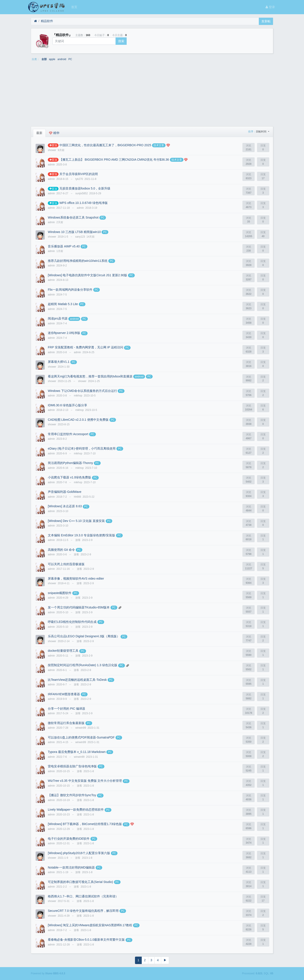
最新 (39, 133)
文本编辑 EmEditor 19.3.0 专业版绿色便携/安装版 (81, 535)
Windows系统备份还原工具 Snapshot (73, 217)
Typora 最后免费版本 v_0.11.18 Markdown (77, 752)
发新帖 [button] (266, 21)
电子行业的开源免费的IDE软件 (69, 839)
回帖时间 (262, 132)
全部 (44, 59)
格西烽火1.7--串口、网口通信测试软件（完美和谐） (83, 896)
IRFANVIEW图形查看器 (64, 694)
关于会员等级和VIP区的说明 (79, 174)
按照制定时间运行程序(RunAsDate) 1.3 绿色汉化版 (83, 665)
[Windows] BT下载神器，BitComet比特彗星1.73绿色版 (85, 824)
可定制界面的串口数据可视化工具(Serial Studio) (80, 882)
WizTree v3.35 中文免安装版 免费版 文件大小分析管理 (85, 781)
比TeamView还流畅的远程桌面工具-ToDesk (77, 680)
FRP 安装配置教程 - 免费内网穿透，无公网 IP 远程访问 (85, 347)
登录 (270, 7)
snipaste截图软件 (60, 593)
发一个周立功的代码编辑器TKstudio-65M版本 (79, 607)
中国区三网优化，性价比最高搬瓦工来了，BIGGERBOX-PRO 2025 (105, 145)
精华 (54, 133)
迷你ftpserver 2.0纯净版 (64, 333)
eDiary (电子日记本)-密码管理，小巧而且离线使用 (82, 448)
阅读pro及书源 (58, 318)
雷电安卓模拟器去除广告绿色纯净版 (72, 766)
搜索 (121, 41)
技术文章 (159, 145)
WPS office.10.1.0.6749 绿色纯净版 (84, 203)
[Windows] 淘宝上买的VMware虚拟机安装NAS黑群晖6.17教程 (90, 925)
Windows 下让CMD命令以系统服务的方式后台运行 (82, 391)
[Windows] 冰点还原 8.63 (65, 506)
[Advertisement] (152, 95)
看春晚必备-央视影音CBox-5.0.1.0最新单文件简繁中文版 (86, 940)
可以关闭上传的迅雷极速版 (66, 564)
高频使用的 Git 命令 (61, 550)
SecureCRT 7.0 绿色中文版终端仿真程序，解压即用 (83, 911)
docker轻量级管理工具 (63, 651)
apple (52, 59)
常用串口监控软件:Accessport (68, 434)
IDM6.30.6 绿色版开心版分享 (67, 405)
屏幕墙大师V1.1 (59, 362)
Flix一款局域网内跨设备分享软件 (70, 290)
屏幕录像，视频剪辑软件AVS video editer (76, 579)
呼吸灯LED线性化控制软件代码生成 (72, 622)
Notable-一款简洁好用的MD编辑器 (71, 867)
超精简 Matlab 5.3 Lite (63, 304)
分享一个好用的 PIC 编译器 (66, 709)
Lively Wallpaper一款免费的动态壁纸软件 (76, 810)
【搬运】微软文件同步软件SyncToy (72, 795)
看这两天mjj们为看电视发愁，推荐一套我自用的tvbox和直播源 (90, 376)
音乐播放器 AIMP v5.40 (64, 246)
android (62, 59)
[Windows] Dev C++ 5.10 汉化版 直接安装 (76, 521)
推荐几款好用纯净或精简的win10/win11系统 (78, 261)
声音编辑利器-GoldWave (65, 492)
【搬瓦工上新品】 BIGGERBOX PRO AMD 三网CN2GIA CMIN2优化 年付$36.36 (114, 160)
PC (70, 59)
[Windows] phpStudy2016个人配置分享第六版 (79, 853)
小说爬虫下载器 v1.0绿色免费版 (69, 477)
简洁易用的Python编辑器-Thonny (70, 463)
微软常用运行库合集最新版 (66, 723)
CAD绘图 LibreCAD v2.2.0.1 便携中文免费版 (78, 420)
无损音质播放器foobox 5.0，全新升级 (85, 188)
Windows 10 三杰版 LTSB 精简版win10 (74, 232)
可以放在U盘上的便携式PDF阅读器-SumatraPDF (81, 737)
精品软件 (47, 21)
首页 (74, 7)
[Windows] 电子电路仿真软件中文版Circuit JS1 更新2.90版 (87, 275)
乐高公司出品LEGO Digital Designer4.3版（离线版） (84, 636)
